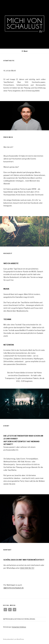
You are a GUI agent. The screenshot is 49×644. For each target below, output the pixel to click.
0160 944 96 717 (27, 568)
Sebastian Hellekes (19, 627)
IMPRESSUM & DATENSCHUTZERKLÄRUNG (19, 619)
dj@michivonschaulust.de (14, 588)
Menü (25, 51)
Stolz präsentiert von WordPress (13, 639)
